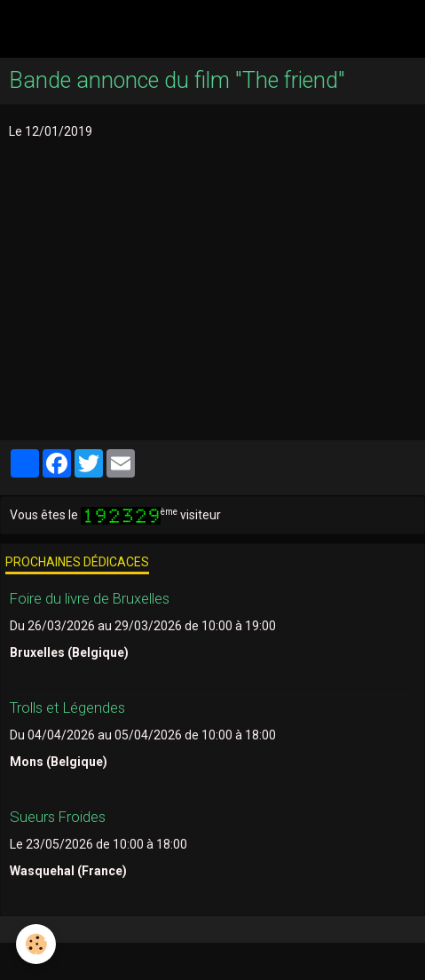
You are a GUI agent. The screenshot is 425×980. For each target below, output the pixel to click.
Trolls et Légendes (67, 707)
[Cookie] (36, 944)
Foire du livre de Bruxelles (90, 598)
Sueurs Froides (58, 817)
